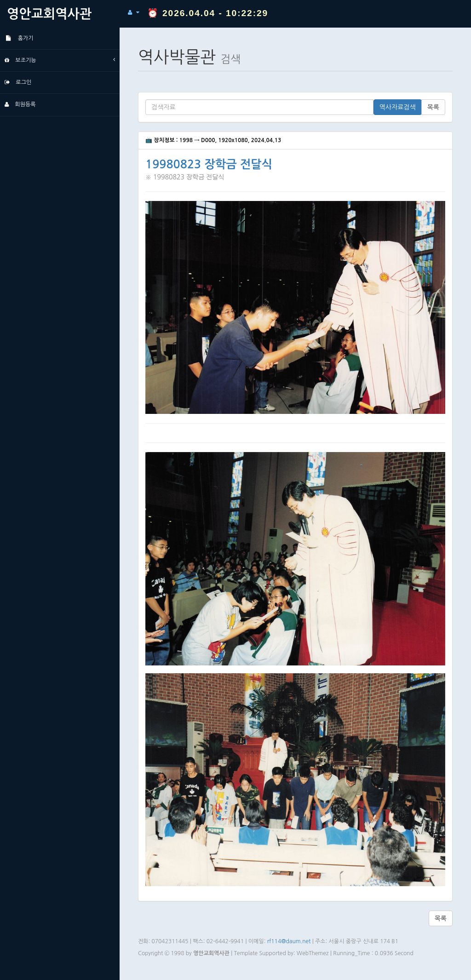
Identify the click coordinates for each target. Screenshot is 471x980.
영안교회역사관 (49, 14)
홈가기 (19, 38)
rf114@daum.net (289, 941)
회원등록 (20, 104)
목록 (433, 107)
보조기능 (60, 60)
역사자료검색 (398, 107)
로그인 (18, 82)
